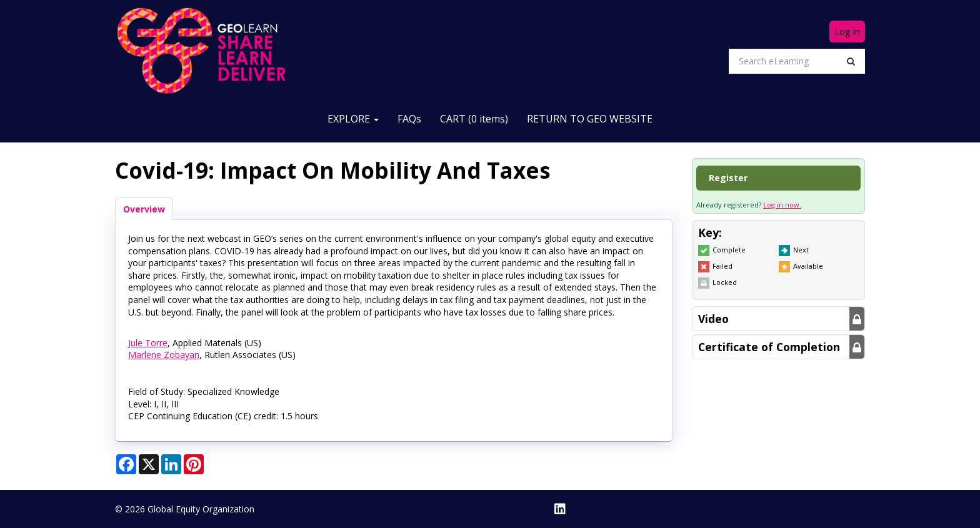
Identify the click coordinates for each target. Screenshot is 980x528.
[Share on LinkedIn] (171, 464)
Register (728, 178)
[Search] (851, 61)
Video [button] (713, 319)
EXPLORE (353, 119)
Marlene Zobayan (164, 355)
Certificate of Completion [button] (769, 347)
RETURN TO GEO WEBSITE (590, 119)
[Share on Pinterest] (194, 464)
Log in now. (782, 205)
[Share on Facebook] (126, 464)
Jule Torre (148, 343)
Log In (847, 32)
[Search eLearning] (788, 61)
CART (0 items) (474, 119)
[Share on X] (149, 464)
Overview (144, 209)
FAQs (409, 119)
